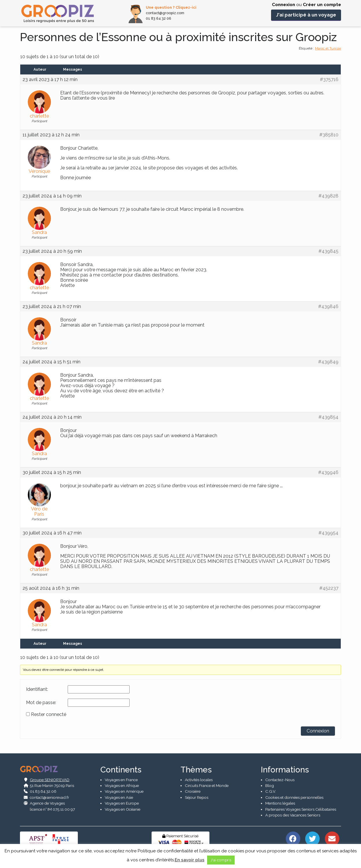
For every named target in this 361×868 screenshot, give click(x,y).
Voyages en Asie (119, 797)
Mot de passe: (41, 703)
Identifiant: (37, 689)
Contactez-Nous (280, 780)
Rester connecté (49, 715)
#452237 (329, 588)
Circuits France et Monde (207, 785)
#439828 (328, 196)
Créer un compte (322, 5)
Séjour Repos (197, 797)
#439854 (328, 417)
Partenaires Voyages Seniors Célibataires (301, 809)
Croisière (193, 792)
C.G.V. (271, 792)
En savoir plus (190, 860)
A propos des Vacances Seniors (293, 815)
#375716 (329, 80)
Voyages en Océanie (123, 809)
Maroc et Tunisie (328, 48)
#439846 (328, 307)
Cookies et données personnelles (294, 797)
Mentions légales (280, 803)
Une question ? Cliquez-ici (171, 7)
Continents (121, 770)
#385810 (329, 135)
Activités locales (199, 780)
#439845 (328, 251)
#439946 (328, 473)
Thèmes (196, 770)
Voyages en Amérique (124, 792)
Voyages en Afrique (122, 785)
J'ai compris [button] (221, 860)
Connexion (283, 5)
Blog (270, 785)
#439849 (328, 362)
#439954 (328, 533)
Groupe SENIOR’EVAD (50, 780)
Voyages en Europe (122, 803)
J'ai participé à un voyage (306, 15)
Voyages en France (121, 780)
